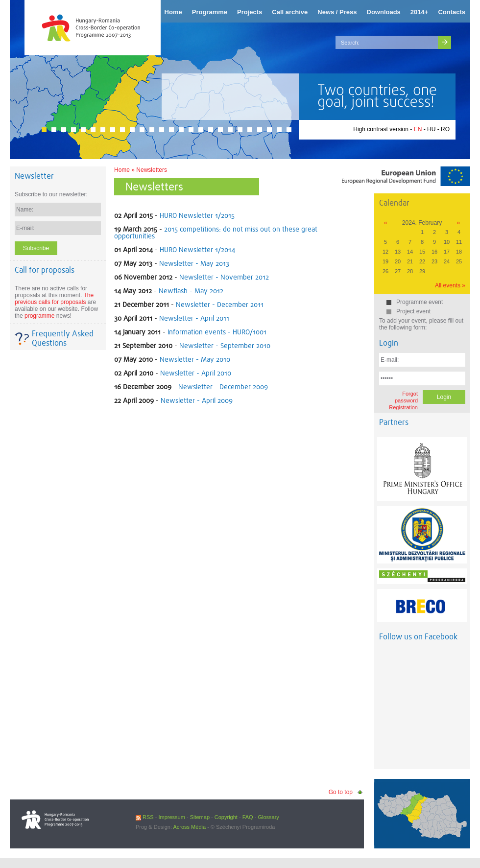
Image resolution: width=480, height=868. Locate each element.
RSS (145, 817)
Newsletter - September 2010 (225, 346)
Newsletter (34, 176)
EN (418, 129)
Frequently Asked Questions (63, 338)
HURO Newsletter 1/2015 (197, 215)
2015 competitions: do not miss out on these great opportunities (216, 233)
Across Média (189, 827)
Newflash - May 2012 (191, 291)
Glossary (268, 817)
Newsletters (152, 170)
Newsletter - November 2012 (224, 277)
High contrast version (381, 129)
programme (39, 316)
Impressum (171, 817)
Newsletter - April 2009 (197, 400)
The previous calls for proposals (54, 299)
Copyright (226, 817)
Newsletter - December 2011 (220, 305)
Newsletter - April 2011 (194, 318)
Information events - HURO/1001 (217, 332)
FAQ (248, 817)
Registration (403, 407)
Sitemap (200, 817)
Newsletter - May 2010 (195, 359)
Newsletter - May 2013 (194, 263)
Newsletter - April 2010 (196, 373)
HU (431, 129)
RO (445, 129)
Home (122, 170)
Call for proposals (45, 270)
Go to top (341, 792)
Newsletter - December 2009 (223, 387)
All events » (450, 285)
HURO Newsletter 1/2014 (197, 250)
